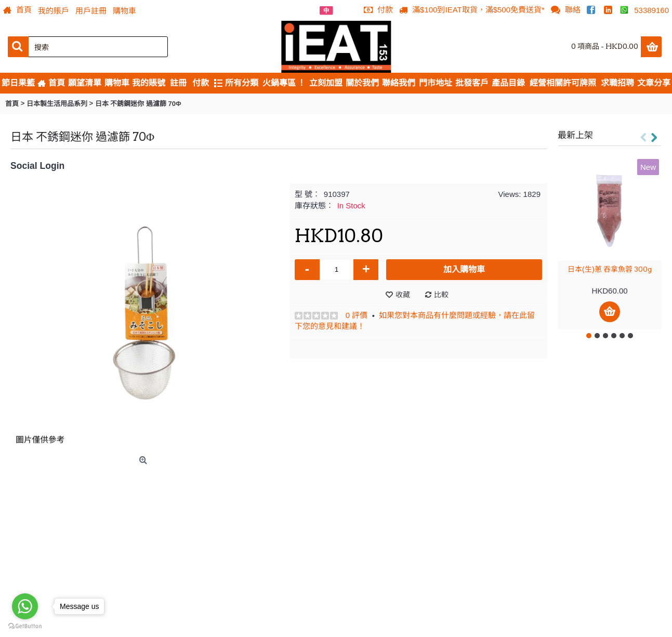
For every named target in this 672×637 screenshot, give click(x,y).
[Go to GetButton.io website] (25, 626)
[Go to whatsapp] (25, 606)
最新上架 (575, 135)
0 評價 (357, 315)
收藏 (403, 295)
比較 (441, 295)
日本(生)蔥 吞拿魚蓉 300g (610, 269)
